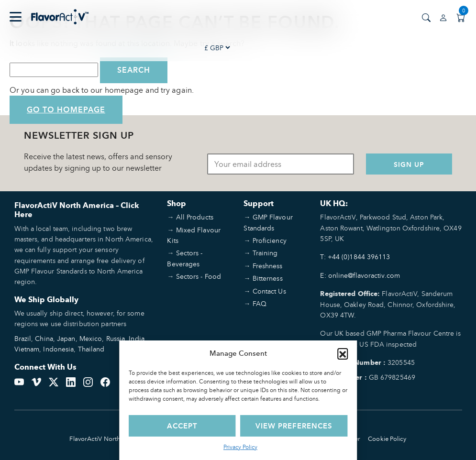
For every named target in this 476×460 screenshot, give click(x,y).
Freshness (268, 266)
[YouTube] (19, 381)
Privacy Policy (240, 447)
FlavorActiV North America (108, 439)
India (137, 338)
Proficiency (270, 240)
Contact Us (269, 291)
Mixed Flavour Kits (194, 235)
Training (265, 253)
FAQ (260, 303)
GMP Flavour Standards (268, 222)
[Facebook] (105, 381)
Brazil (23, 338)
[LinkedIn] (71, 381)
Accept (182, 426)
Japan (66, 338)
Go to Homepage (66, 110)
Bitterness (268, 278)
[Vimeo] (36, 381)
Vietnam (27, 349)
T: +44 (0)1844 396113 (355, 257)
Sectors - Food (199, 276)
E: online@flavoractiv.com (360, 275)
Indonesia (58, 349)
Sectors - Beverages (185, 258)
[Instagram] (88, 381)
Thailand (91, 349)
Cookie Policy (387, 439)
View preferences (294, 426)
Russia (116, 338)
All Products (195, 217)
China (44, 338)
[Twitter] (54, 381)
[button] (343, 353)
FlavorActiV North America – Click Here (77, 210)
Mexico (91, 338)
